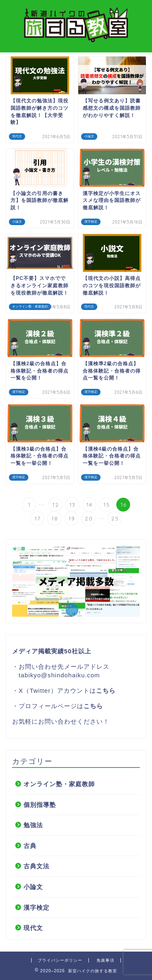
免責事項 (105, 960)
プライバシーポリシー (60, 960)
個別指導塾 (40, 805)
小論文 (33, 887)
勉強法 (33, 825)
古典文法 (36, 866)
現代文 (33, 928)
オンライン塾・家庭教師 (59, 784)
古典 (30, 846)
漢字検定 (36, 907)
